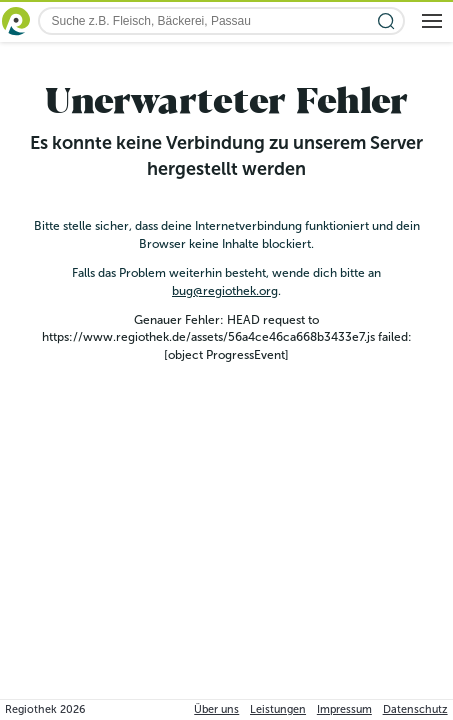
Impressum (344, 709)
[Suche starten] (386, 21)
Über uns (216, 709)
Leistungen (278, 709)
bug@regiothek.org (225, 291)
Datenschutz (415, 709)
